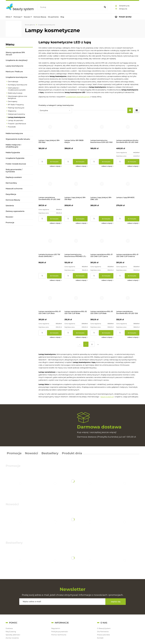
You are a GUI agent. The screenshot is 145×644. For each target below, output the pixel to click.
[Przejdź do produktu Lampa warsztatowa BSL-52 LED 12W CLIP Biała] (76, 298)
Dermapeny (13, 101)
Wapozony (12, 111)
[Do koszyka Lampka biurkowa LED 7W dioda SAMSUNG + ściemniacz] (54, 276)
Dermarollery (11, 183)
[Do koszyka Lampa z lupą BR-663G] (132, 219)
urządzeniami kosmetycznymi (78, 97)
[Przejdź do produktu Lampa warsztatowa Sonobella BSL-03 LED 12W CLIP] (128, 298)
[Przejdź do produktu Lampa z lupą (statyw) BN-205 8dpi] (76, 184)
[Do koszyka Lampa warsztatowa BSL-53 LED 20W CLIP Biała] (106, 333)
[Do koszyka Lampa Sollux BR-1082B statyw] (80, 162)
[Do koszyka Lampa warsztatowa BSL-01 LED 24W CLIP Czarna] (106, 276)
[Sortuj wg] (55, 110)
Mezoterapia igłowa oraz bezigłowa (18, 97)
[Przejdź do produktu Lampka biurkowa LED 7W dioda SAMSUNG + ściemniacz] (50, 241)
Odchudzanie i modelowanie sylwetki (17, 89)
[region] (19, 257)
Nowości (9, 217)
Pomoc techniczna (59, 635)
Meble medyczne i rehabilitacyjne (13, 146)
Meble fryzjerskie (13, 152)
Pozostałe (12, 127)
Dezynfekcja (11, 194)
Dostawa (9, 628)
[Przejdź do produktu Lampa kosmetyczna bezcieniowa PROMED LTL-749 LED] (76, 241)
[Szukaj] (105, 7)
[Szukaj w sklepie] (70, 7)
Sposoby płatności (13, 635)
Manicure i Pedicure (14, 72)
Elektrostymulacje (15, 93)
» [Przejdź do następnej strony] (98, 344)
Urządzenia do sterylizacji (17, 60)
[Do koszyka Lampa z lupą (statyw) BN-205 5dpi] (54, 162)
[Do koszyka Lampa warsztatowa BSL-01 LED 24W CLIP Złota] (54, 333)
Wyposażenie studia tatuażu (18, 139)
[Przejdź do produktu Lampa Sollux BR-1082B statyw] (76, 127)
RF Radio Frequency (16, 105)
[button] (56, 166)
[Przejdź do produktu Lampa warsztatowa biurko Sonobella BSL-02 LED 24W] (128, 127)
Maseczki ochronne (14, 189)
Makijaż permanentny (16, 114)
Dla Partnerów (103, 632)
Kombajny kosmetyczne (18, 85)
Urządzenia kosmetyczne (16, 77)
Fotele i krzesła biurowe (16, 164)
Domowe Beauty (13, 200)
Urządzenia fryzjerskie (15, 158)
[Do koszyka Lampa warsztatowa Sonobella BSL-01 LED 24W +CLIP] (54, 219)
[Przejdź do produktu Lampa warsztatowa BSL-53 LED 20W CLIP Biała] (102, 298)
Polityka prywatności (60, 632)
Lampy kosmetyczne (17, 117)
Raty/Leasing (11, 632)
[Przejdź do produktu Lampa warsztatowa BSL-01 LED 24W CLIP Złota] (50, 298)
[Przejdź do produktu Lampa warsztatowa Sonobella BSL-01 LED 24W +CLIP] (50, 184)
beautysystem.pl (107, 397)
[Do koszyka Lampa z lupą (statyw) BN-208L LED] (106, 219)
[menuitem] (9, 17)
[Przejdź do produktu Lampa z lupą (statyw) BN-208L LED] (102, 184)
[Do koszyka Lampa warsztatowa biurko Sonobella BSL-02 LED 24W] (132, 162)
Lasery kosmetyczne (14, 66)
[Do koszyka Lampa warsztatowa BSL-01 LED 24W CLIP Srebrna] (132, 276)
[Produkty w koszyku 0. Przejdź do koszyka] (125, 17)
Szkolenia (10, 206)
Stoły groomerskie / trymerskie (14, 171)
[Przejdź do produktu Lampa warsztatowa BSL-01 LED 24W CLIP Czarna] (102, 241)
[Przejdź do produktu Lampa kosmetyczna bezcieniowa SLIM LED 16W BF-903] (102, 127)
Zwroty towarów (12, 638)
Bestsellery (50, 453)
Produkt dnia (72, 453)
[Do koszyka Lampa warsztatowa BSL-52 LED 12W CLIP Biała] (80, 333)
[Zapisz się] (116, 602)
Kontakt (100, 638)
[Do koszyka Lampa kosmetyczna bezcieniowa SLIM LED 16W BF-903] (106, 162)
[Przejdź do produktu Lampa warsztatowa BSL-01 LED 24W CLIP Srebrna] (128, 241)
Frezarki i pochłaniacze (17, 124)
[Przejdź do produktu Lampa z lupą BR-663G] (128, 184)
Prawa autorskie (103, 635)
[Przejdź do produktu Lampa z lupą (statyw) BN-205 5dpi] (50, 127)
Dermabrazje (13, 82)
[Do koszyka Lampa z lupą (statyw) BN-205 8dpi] (80, 219)
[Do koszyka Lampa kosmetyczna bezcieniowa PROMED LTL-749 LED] (80, 276)
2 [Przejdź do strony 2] (92, 344)
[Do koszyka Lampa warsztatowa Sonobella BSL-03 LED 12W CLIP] (132, 333)
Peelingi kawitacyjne (16, 108)
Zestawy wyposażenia (15, 211)
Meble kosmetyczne (14, 133)
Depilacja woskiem (14, 177)
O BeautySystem (104, 628)
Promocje (10, 222)
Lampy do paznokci (16, 120)
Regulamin (56, 628)
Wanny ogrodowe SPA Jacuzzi (15, 53)
